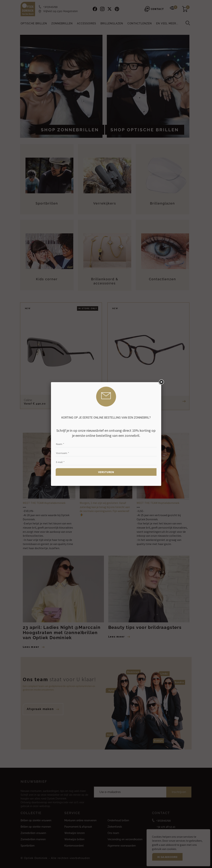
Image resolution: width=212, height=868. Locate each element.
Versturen (106, 472)
